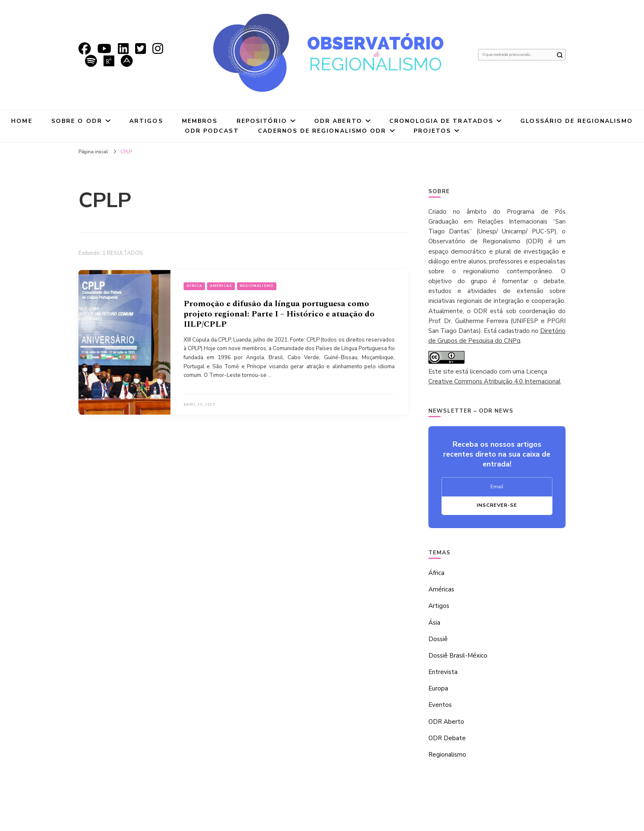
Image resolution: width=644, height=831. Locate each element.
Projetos (432, 131)
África (194, 286)
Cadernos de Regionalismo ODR (322, 131)
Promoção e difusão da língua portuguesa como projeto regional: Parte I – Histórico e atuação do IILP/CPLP (279, 314)
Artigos (146, 121)
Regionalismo (257, 286)
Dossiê (438, 639)
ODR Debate (447, 738)
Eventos (440, 705)
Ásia (434, 623)
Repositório (262, 121)
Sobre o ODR (77, 121)
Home (22, 121)
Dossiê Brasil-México (458, 656)
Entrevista (443, 672)
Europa (438, 688)
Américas (221, 286)
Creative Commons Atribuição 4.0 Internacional (494, 381)
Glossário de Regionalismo (577, 121)
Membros (200, 121)
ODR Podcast (212, 131)
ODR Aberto (338, 121)
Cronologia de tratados (441, 121)
